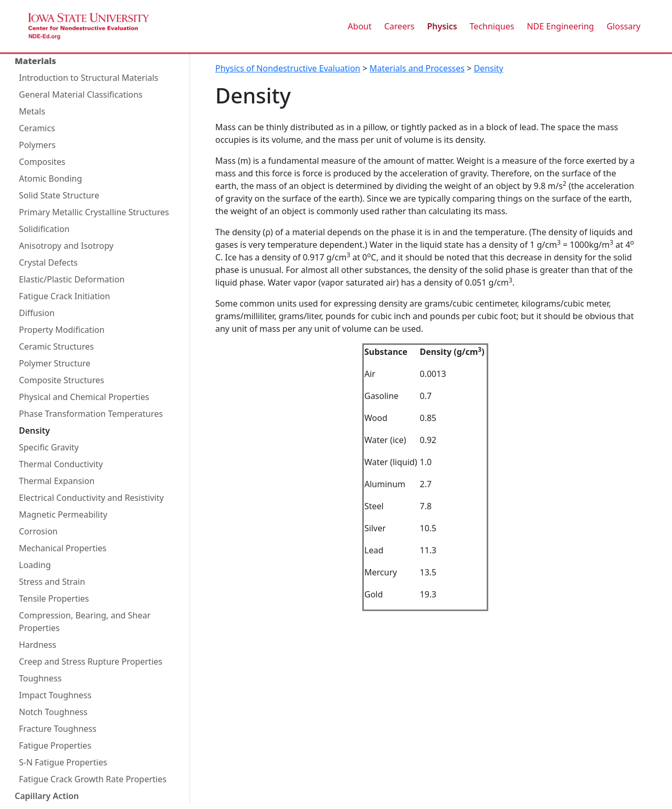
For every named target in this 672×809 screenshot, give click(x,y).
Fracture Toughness (58, 729)
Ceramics (37, 128)
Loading (35, 565)
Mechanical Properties (63, 548)
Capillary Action (47, 796)
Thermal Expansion (57, 481)
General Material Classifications (81, 94)
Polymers (37, 145)
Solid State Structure (59, 195)
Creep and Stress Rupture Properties (91, 661)
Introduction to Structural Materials (88, 78)
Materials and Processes (417, 68)
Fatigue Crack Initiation (65, 296)
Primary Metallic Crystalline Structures (94, 212)
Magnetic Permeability (63, 514)
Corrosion (38, 531)
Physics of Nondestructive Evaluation (288, 68)
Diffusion (37, 313)
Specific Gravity (49, 447)
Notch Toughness (53, 712)
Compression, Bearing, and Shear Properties (85, 622)
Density (34, 430)
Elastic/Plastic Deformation (72, 279)
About (359, 26)
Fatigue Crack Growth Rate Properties (93, 779)
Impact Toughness (55, 695)
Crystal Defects (48, 262)
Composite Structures (61, 380)
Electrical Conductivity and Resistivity (91, 498)
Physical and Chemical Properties (84, 397)
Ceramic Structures (56, 346)
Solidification (44, 229)
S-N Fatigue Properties (63, 762)
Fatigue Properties (55, 745)
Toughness (40, 678)
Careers (400, 26)
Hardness (38, 645)
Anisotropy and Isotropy (66, 246)
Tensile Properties (54, 598)
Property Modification (62, 330)
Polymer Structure (55, 363)
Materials (35, 61)
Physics (442, 26)
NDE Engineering (560, 26)
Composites (42, 162)
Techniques (492, 26)
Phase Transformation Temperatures (91, 414)
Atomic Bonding (50, 178)
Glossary (623, 26)
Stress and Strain (52, 582)
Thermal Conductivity (61, 464)
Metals (32, 111)
